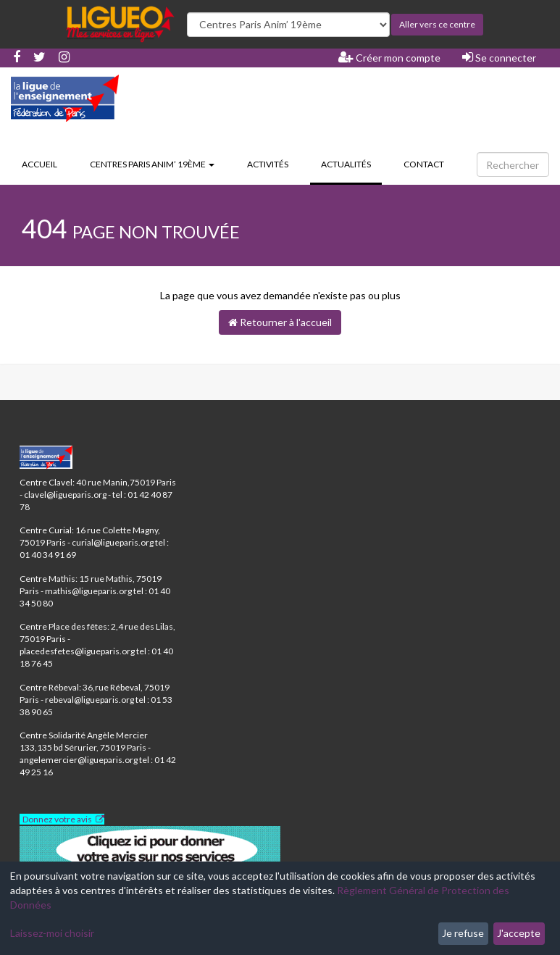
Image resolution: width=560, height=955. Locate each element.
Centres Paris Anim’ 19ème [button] (152, 164)
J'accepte (519, 933)
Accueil (39, 164)
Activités (268, 164)
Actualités (351, 163)
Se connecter (499, 57)
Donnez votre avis (57, 819)
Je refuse (463, 933)
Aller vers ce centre (437, 24)
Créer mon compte (389, 57)
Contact (424, 164)
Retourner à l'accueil (280, 322)
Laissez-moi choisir (52, 933)
